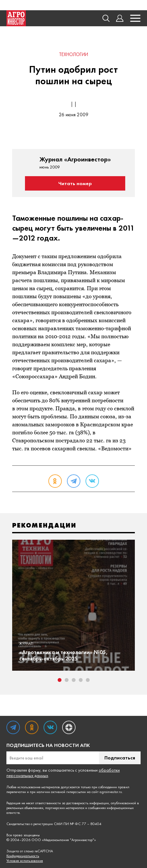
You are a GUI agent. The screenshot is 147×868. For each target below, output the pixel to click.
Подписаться (120, 758)
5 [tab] (88, 680)
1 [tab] (60, 680)
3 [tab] (74, 680)
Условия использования (25, 861)
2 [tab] (67, 680)
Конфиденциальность (23, 856)
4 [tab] (81, 680)
